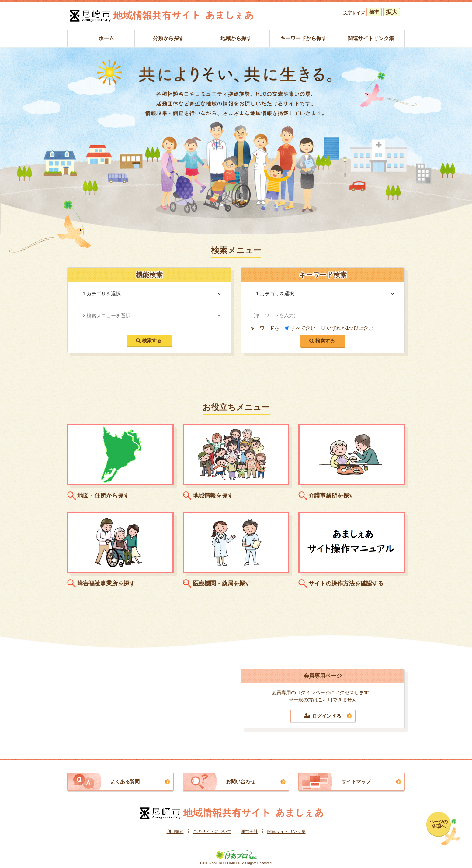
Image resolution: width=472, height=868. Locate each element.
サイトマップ (356, 782)
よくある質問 (125, 782)
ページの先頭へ (439, 824)
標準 (374, 12)
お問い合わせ (241, 782)
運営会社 (249, 832)
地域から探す (236, 38)
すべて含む (303, 328)
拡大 (392, 12)
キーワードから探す (303, 38)
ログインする (323, 716)
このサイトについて (212, 832)
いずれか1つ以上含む (350, 328)
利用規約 (175, 832)
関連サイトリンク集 (371, 38)
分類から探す (168, 38)
